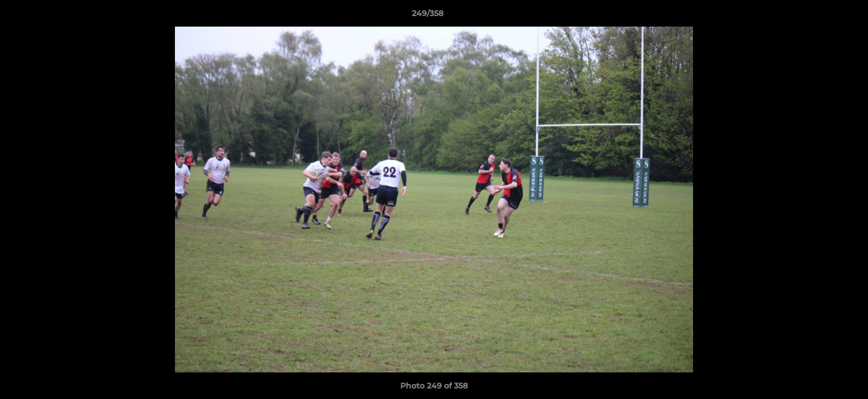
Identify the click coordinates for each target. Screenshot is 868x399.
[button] (821, 16)
